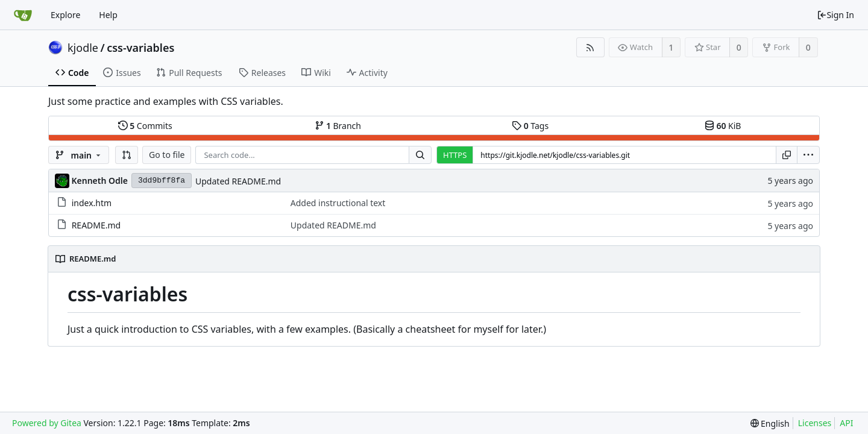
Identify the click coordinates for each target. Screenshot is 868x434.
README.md (96, 225)
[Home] (23, 15)
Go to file (167, 155)
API (846, 423)
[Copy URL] (787, 155)
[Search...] (420, 155)
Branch (338, 126)
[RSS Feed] (590, 47)
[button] (127, 155)
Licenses (815, 423)
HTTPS (455, 155)
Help (108, 15)
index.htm (92, 203)
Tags (530, 126)
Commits (145, 126)
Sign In (835, 15)
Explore (65, 15)
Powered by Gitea (47, 423)
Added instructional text (338, 203)
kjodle (83, 48)
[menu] (808, 155)
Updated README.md (238, 181)
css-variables (140, 48)
